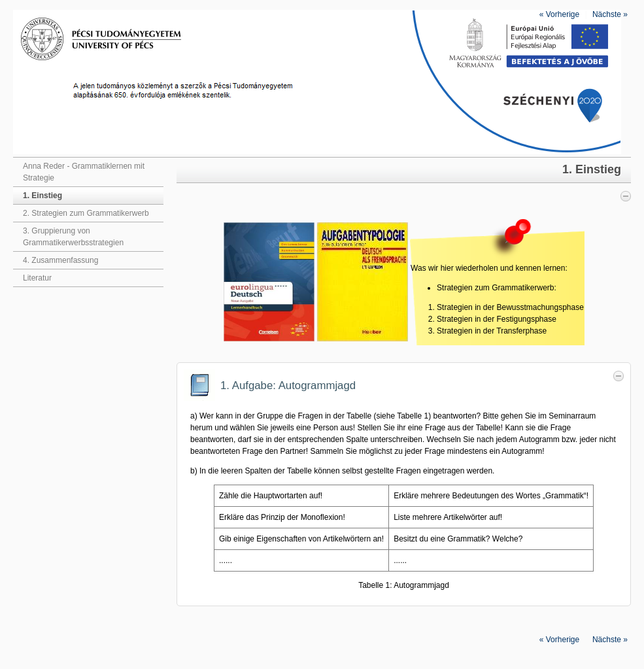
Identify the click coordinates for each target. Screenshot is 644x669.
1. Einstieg (42, 196)
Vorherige (559, 14)
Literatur (37, 278)
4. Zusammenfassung (60, 260)
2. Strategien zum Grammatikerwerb (86, 213)
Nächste (610, 14)
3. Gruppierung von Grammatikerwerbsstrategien (73, 237)
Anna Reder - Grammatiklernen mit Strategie (84, 172)
